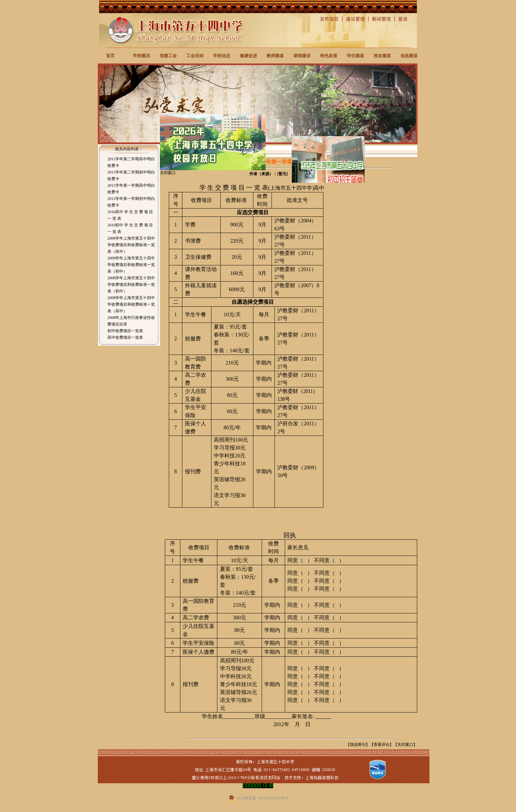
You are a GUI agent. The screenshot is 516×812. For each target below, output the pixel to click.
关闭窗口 (405, 745)
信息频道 (409, 56)
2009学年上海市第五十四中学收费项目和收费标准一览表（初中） (131, 265)
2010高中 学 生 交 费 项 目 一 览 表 (130, 215)
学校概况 (141, 56)
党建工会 (168, 56)
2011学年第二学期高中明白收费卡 (131, 162)
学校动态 (222, 56)
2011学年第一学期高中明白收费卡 (131, 189)
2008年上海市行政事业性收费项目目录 (131, 321)
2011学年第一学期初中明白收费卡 (131, 202)
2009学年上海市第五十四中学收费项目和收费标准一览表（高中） (131, 245)
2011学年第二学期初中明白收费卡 (131, 175)
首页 (110, 56)
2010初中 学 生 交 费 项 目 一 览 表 (130, 228)
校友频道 (382, 56)
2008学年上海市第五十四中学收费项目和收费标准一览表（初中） (131, 285)
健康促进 (248, 56)
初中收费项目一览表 (125, 331)
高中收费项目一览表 (125, 337)
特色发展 (329, 56)
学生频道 (355, 56)
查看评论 (382, 745)
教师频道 (275, 56)
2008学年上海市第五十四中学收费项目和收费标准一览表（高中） (131, 304)
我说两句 (358, 745)
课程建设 (302, 56)
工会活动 (195, 56)
